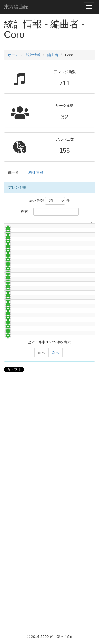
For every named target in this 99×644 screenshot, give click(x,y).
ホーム (13, 55)
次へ (55, 605)
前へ (41, 605)
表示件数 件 (49, 201)
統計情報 (33, 55)
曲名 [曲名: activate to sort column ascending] (69, 223)
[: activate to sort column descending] (9, 224)
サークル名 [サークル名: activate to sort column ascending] (29, 223)
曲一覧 (14, 172)
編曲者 (53, 55)
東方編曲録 (16, 7)
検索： (50, 212)
